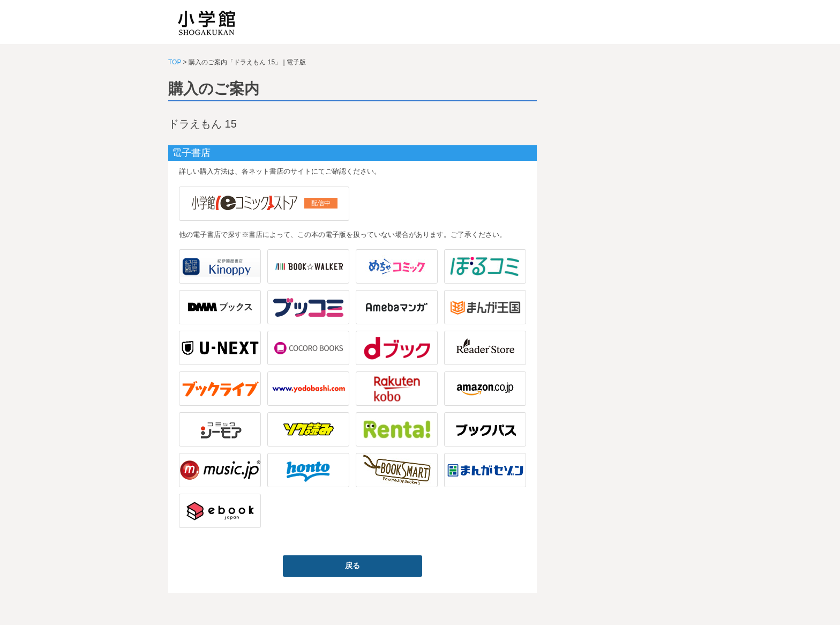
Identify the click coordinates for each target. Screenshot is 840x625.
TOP (175, 62)
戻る (352, 566)
